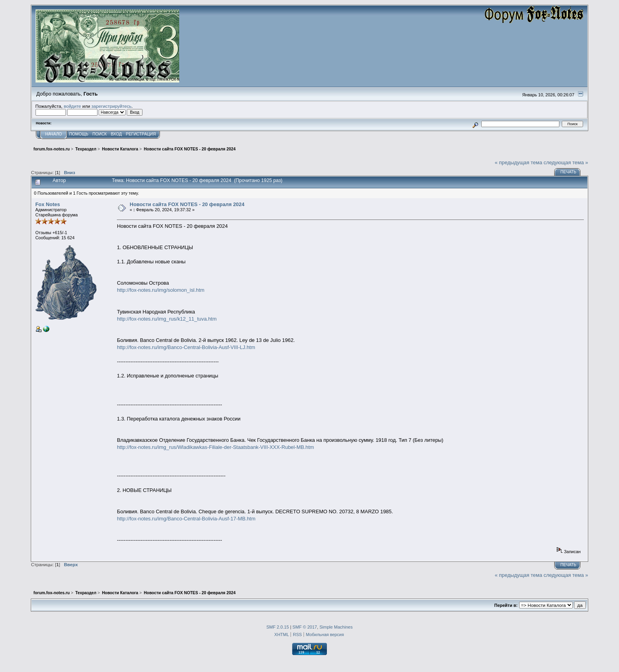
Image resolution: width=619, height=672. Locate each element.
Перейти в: (506, 605)
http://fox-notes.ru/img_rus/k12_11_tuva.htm (167, 319)
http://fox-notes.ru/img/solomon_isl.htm (161, 290)
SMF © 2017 (305, 627)
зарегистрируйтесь (111, 106)
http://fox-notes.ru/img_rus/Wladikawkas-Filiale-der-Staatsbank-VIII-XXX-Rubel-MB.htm (215, 447)
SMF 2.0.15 (278, 627)
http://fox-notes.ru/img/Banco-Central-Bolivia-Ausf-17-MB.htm (186, 519)
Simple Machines (336, 627)
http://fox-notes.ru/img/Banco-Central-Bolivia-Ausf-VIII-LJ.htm (186, 347)
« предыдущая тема (518, 162)
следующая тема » (566, 162)
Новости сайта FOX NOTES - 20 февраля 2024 (187, 204)
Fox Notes (47, 204)
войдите (72, 106)
